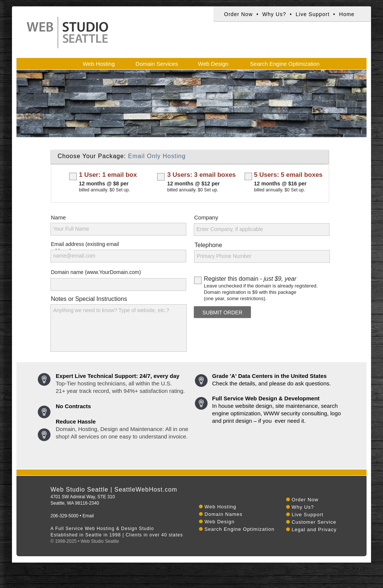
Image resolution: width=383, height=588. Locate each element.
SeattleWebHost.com (146, 490)
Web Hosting (220, 507)
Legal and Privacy (314, 529)
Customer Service (314, 522)
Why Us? (274, 14)
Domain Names (224, 514)
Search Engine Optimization (240, 529)
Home (347, 14)
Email (88, 516)
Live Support (312, 14)
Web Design (220, 522)
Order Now (238, 14)
